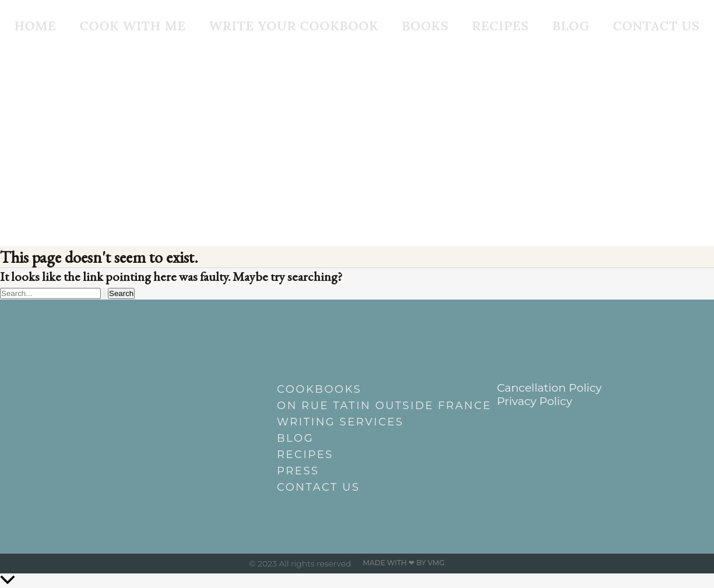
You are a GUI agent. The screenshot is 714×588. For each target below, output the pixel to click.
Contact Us (656, 26)
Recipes (501, 26)
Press (298, 471)
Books (425, 26)
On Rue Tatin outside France (363, 406)
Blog (571, 26)
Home (35, 26)
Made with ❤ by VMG (404, 563)
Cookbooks (319, 389)
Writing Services (340, 422)
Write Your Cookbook (294, 26)
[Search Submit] (104, 293)
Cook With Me (133, 26)
